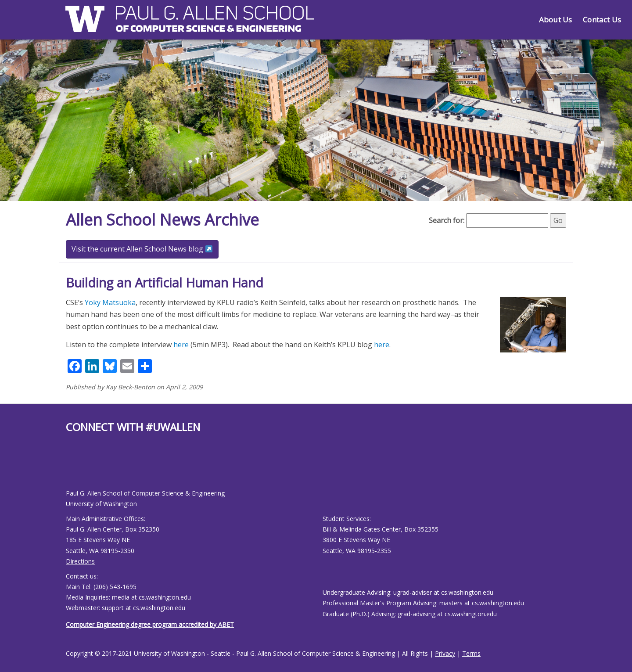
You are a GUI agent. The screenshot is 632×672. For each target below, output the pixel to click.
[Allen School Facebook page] (68, 468)
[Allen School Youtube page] (72, 468)
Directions (80, 561)
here (181, 345)
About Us (555, 20)
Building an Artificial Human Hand (165, 282)
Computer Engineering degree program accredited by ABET (150, 624)
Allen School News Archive (162, 220)
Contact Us (602, 20)
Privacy (445, 653)
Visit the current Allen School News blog (142, 249)
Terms (471, 653)
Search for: (447, 220)
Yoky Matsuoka (110, 302)
